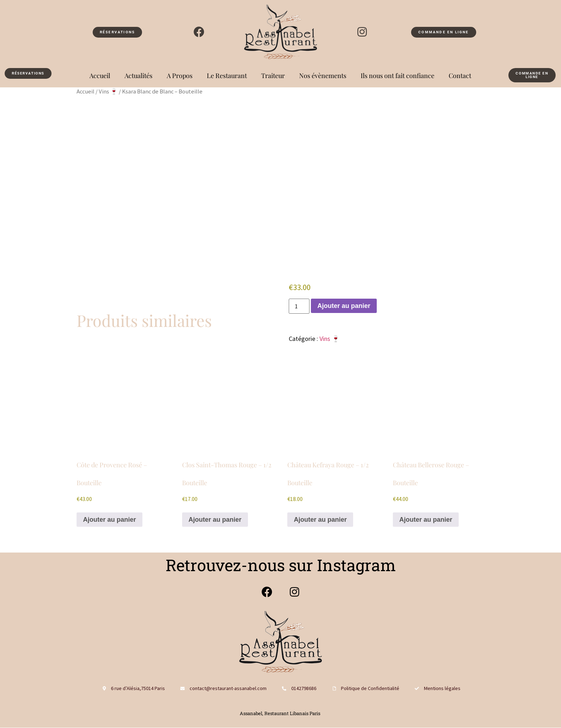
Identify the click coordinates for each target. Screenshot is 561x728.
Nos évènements (323, 76)
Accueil (100, 76)
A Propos (180, 76)
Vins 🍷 (108, 91)
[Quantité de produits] (299, 306)
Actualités (138, 76)
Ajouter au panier (344, 306)
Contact (460, 76)
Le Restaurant (227, 76)
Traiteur (273, 76)
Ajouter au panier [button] (109, 520)
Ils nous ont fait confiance (397, 76)
